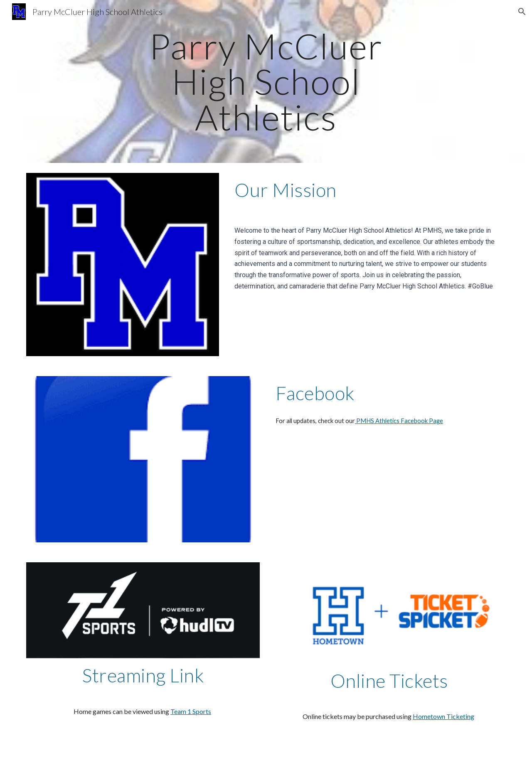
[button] (522, 12)
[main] (266, 81)
